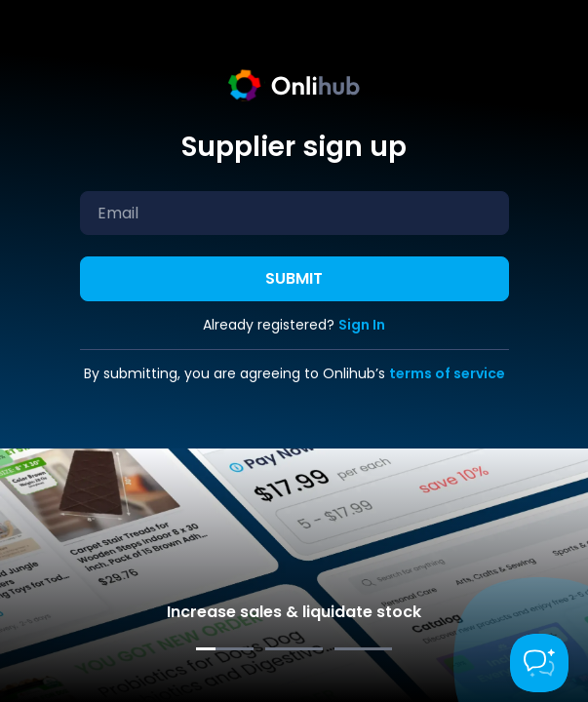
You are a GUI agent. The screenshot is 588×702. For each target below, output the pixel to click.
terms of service (447, 373)
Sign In (362, 325)
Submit (294, 278)
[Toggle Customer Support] (539, 663)
